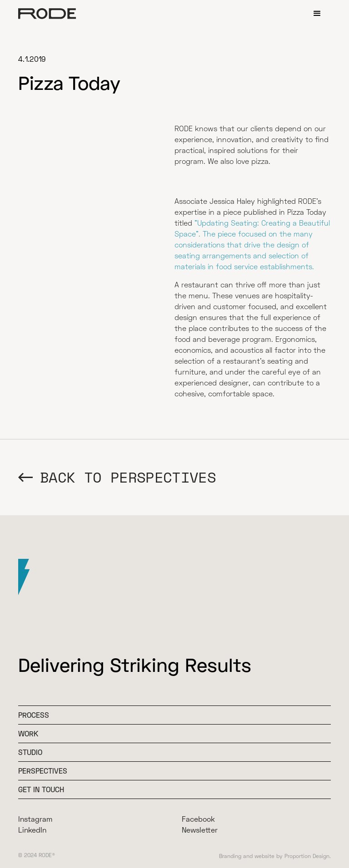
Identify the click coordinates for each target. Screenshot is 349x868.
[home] (47, 14)
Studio (30, 752)
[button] (317, 14)
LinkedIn (32, 830)
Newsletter (200, 830)
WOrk (28, 733)
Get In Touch (41, 789)
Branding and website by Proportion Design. (275, 856)
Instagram (35, 819)
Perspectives (43, 771)
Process (34, 715)
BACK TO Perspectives (128, 477)
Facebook (198, 819)
